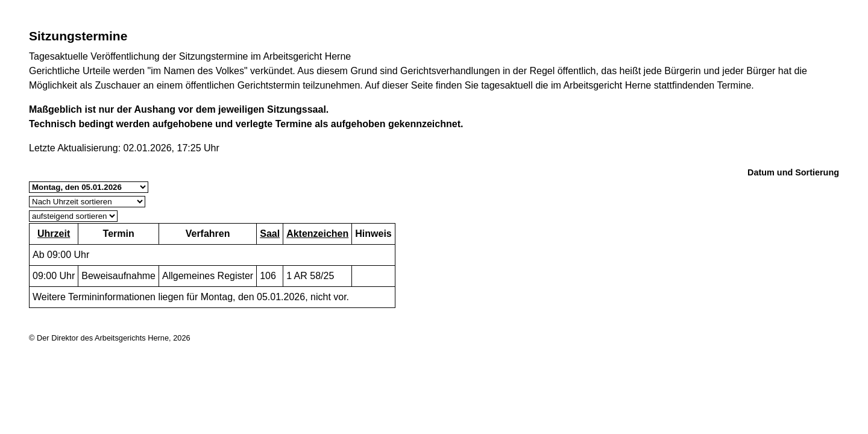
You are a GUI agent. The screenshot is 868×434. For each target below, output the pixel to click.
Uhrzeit (54, 234)
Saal (270, 234)
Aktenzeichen (317, 234)
